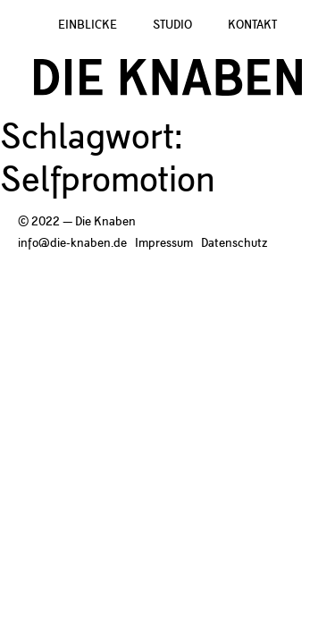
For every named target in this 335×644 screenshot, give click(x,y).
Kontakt (252, 25)
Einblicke (88, 25)
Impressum (164, 243)
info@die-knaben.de (72, 243)
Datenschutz (234, 243)
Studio (172, 25)
